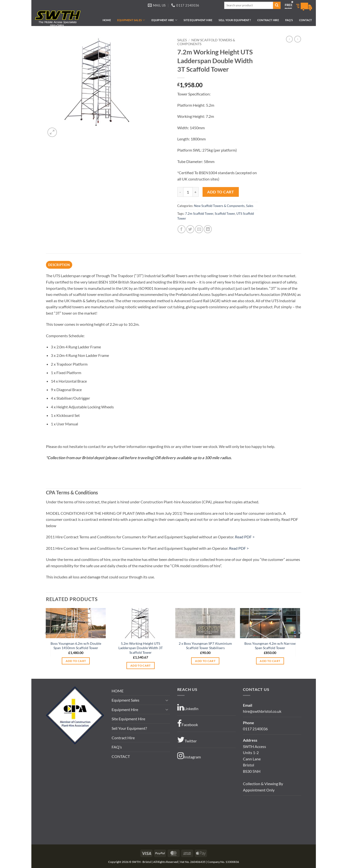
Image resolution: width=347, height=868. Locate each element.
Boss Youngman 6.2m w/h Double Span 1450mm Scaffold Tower (76, 646)
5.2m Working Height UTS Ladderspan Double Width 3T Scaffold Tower (141, 648)
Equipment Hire (165, 20)
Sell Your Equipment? (235, 20)
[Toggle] (167, 700)
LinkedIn (188, 707)
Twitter (187, 740)
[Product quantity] (188, 192)
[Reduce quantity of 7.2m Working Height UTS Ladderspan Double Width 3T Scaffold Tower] (180, 192)
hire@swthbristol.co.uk (262, 711)
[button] (52, 132)
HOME (107, 20)
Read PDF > (245, 537)
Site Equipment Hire (198, 20)
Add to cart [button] (76, 661)
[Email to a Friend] (199, 229)
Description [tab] (59, 265)
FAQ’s (289, 20)
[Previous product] (298, 39)
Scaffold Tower (225, 214)
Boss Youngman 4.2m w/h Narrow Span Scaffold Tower (270, 646)
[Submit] (277, 5)
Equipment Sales (131, 20)
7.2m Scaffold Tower (199, 214)
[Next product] (289, 39)
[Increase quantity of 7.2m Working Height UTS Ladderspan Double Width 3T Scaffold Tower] (196, 192)
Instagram (189, 756)
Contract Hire (268, 20)
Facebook (188, 723)
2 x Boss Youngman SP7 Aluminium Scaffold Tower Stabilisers (205, 646)
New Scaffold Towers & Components (219, 206)
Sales (182, 40)
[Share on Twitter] (190, 229)
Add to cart (221, 192)
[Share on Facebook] (182, 229)
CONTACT (306, 20)
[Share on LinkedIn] (208, 229)
